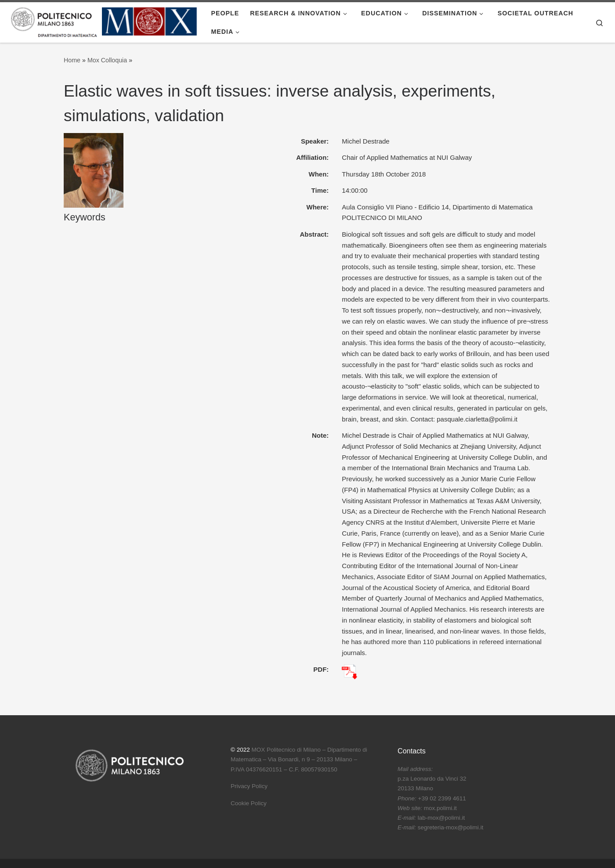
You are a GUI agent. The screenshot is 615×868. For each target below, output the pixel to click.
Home (72, 60)
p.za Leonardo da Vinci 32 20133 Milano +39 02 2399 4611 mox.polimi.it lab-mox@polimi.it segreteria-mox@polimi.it (440, 798)
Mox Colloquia (107, 60)
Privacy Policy (249, 786)
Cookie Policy (249, 803)
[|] (104, 21)
